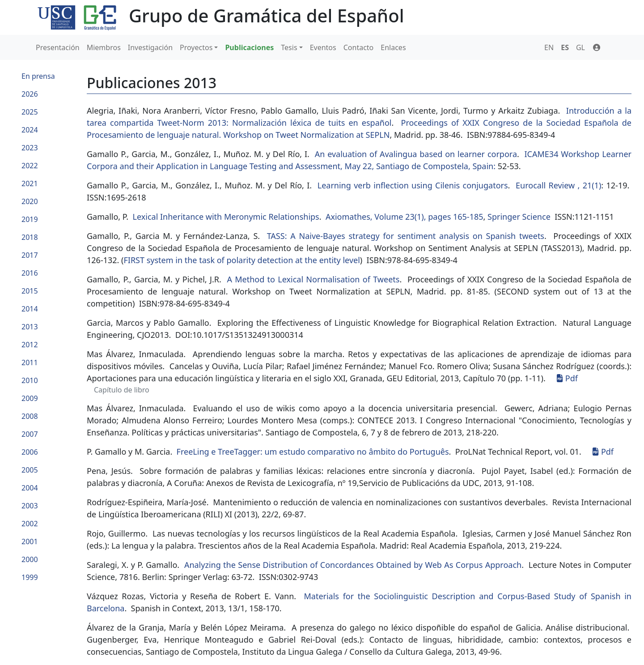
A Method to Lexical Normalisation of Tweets (313, 279)
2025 (30, 112)
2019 (30, 219)
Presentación (58, 47)
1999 (30, 577)
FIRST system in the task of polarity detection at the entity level (241, 260)
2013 (30, 327)
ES (565, 47)
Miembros (104, 47)
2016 (30, 273)
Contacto (359, 47)
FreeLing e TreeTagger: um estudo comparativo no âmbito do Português (313, 452)
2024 (30, 130)
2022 (30, 166)
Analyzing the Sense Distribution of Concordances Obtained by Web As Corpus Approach (353, 565)
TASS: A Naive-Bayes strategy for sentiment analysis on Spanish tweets (406, 236)
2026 (30, 94)
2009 (30, 398)
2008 (30, 416)
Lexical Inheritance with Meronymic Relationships (226, 217)
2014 (30, 309)
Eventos (323, 47)
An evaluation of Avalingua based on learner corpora (416, 154)
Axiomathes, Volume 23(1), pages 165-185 (405, 217)
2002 (30, 524)
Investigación (150, 47)
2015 (30, 291)
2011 (30, 362)
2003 (30, 506)
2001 (30, 541)
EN (549, 47)
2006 (30, 452)
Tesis (289, 47)
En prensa (38, 76)
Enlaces (393, 47)
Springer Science (519, 217)
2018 (30, 237)
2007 (30, 434)
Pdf (567, 378)
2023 (30, 148)
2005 (30, 470)
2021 (30, 183)
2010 (30, 380)
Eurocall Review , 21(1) (558, 185)
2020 (30, 201)
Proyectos (196, 47)
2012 (30, 345)
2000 (30, 559)
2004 (30, 488)
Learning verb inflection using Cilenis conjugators (413, 185)
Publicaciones (249, 47)
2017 (30, 255)
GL (580, 47)
